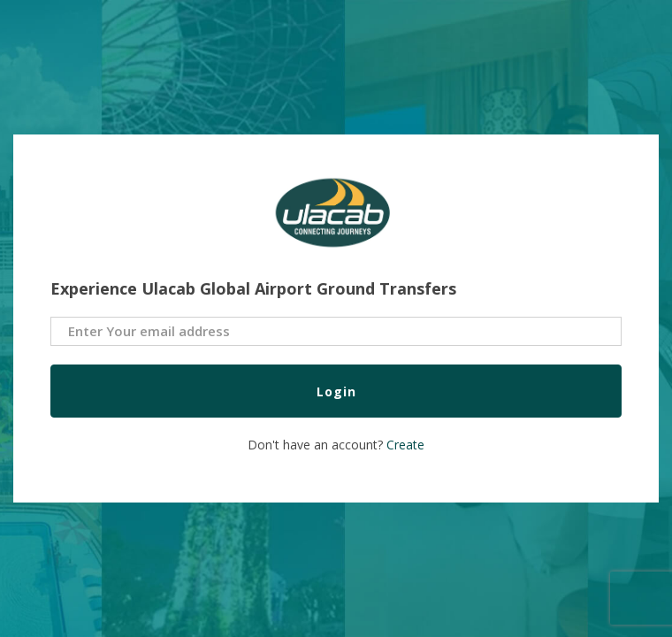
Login (336, 391)
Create (405, 445)
